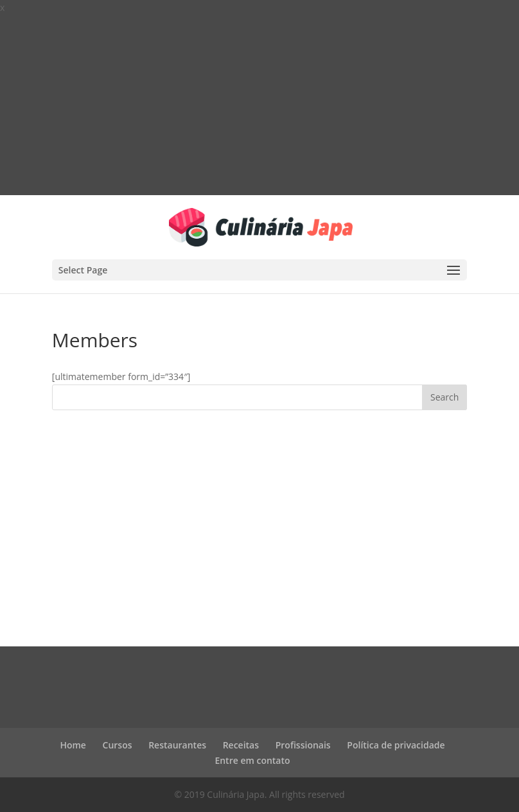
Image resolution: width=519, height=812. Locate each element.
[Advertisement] (259, 105)
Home (73, 745)
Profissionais (303, 745)
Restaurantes (177, 745)
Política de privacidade (396, 745)
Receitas (241, 745)
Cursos (118, 745)
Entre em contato (252, 760)
